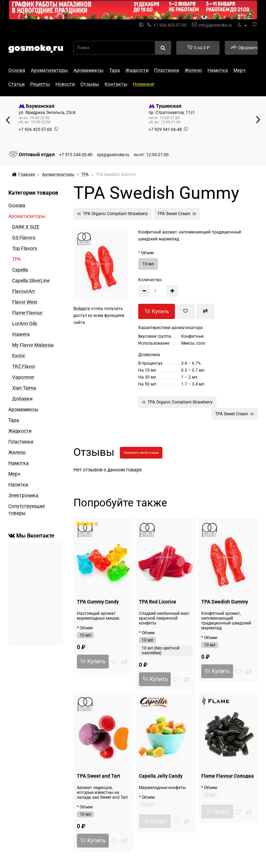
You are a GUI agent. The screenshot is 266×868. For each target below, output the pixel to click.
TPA (16, 259)
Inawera (21, 334)
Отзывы (90, 84)
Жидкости (137, 70)
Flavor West (25, 302)
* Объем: (85, 628)
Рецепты (40, 84)
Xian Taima (24, 388)
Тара (114, 70)
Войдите (82, 309)
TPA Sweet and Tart (99, 776)
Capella (20, 270)
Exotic (19, 356)
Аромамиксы (88, 70)
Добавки (22, 399)
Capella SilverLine (31, 281)
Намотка (218, 70)
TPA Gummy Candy (98, 602)
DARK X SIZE (26, 227)
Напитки (18, 485)
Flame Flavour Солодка (228, 776)
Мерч (240, 70)
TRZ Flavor (24, 366)
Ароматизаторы (49, 70)
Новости (65, 84)
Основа (17, 70)
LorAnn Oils (25, 324)
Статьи (16, 84)
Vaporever (23, 377)
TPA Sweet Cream (177, 214)
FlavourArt (24, 291)
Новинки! (144, 84)
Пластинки (167, 70)
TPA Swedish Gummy (225, 602)
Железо (193, 70)
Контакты (116, 84)
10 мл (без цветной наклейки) (161, 650)
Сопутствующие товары (26, 510)
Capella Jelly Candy (161, 776)
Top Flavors (25, 248)
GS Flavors (24, 238)
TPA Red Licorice (158, 602)
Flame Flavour (27, 313)
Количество (150, 280)
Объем (147, 253)
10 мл (148, 264)
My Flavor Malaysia (33, 345)
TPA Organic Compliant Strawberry (113, 214)
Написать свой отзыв (141, 453)
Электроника (23, 495)
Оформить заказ (244, 47)
